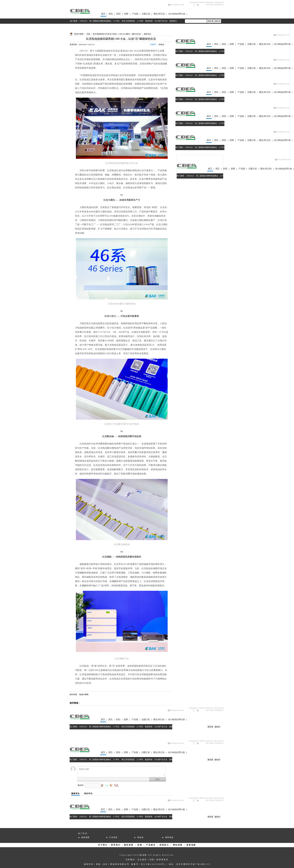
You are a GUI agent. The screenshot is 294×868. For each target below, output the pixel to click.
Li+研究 (140, 21)
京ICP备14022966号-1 (154, 864)
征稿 (140, 845)
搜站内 (218, 21)
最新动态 (147, 34)
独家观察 (85, 837)
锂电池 (161, 45)
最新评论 (75, 793)
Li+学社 (116, 21)
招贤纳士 (164, 845)
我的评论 (88, 793)
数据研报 (149, 21)
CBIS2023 (83, 21)
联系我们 (116, 845)
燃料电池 (169, 837)
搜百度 (211, 21)
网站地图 (178, 845)
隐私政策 (129, 845)
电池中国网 (79, 34)
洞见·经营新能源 (128, 21)
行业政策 (113, 837)
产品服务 (151, 845)
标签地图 (191, 845)
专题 (88, 34)
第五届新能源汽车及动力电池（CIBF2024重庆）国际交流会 (117, 34)
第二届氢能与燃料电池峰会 (100, 21)
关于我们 (103, 845)
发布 (158, 779)
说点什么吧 (122, 772)
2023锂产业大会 (161, 21)
